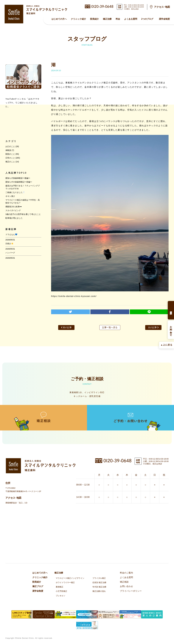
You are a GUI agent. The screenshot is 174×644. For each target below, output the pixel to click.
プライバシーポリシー (131, 591)
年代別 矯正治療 (99, 587)
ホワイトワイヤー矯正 (65, 582)
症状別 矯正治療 (99, 582)
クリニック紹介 (78, 19)
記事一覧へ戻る (110, 327)
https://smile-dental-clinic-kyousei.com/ (74, 296)
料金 (118, 19)
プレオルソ (60, 596)
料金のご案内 (126, 573)
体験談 (8, 150)
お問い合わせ (126, 586)
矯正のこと (10, 162)
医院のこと (10, 154)
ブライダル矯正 (99, 578)
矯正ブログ (38, 586)
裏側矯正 (60, 587)
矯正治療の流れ (99, 591)
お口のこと (10, 146)
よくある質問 (131, 19)
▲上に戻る (166, 345)
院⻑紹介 (94, 19)
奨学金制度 (164, 19)
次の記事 (153, 327)
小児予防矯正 (61, 591)
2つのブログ (147, 19)
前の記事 (66, 327)
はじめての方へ (59, 19)
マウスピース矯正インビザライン (70, 578)
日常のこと (10, 158)
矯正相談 (124, 582)
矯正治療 (107, 19)
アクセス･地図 (162, 7)
